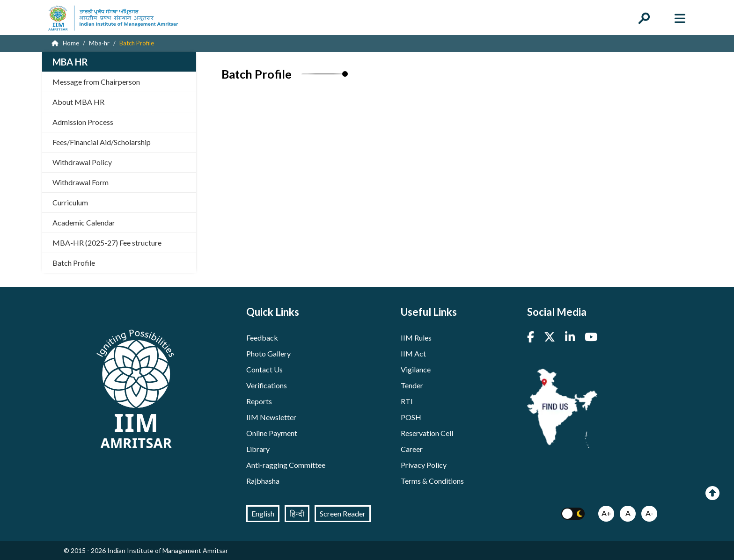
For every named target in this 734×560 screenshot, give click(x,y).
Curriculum (70, 202)
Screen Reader (343, 513)
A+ (606, 513)
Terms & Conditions (432, 481)
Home (65, 43)
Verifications (267, 385)
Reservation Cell (427, 433)
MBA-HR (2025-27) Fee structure (107, 243)
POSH (411, 417)
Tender (412, 385)
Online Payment (272, 433)
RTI (407, 401)
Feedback (262, 338)
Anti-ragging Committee (286, 465)
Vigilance (416, 369)
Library (258, 449)
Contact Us (264, 369)
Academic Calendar (84, 222)
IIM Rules (416, 338)
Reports (259, 401)
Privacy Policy (424, 465)
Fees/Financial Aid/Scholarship (102, 142)
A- (650, 513)
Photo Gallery (268, 353)
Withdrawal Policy (82, 162)
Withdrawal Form (81, 182)
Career (412, 449)
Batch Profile (74, 263)
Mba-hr (99, 43)
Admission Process (83, 122)
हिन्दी (297, 513)
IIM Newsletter (271, 417)
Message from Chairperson (96, 82)
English (263, 513)
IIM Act (413, 353)
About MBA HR (78, 102)
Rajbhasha (263, 481)
